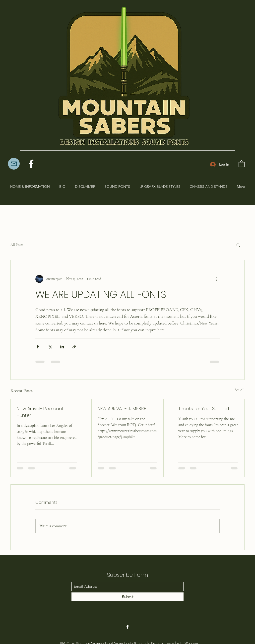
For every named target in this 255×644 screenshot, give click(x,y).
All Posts (17, 245)
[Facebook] (31, 164)
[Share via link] (74, 347)
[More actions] (217, 279)
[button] (242, 163)
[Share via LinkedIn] (62, 347)
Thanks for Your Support (204, 409)
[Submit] (127, 597)
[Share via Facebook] (38, 347)
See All (240, 390)
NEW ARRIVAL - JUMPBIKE (122, 409)
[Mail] (14, 164)
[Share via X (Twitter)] (50, 347)
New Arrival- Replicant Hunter (40, 412)
